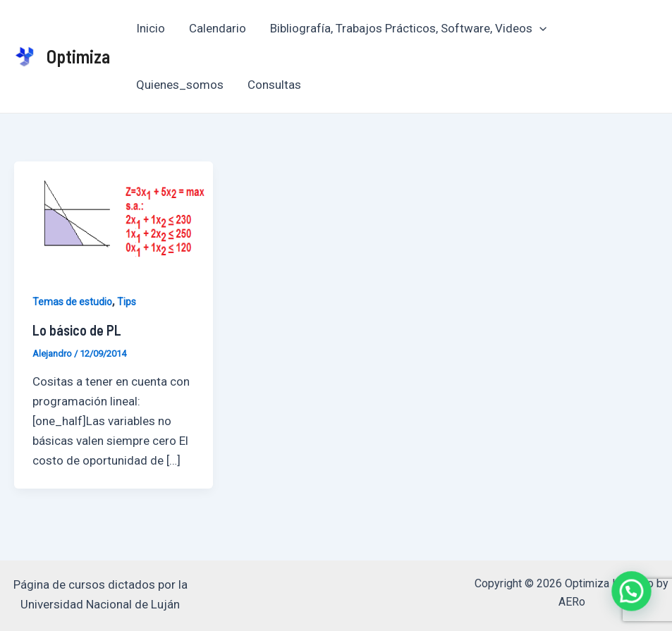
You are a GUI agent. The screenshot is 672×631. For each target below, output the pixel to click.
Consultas (274, 85)
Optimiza (78, 56)
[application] (539, 28)
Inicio (151, 28)
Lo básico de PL (77, 330)
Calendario (218, 28)
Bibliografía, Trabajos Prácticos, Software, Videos (408, 28)
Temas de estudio (72, 302)
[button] (634, 599)
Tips (127, 302)
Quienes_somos (180, 85)
